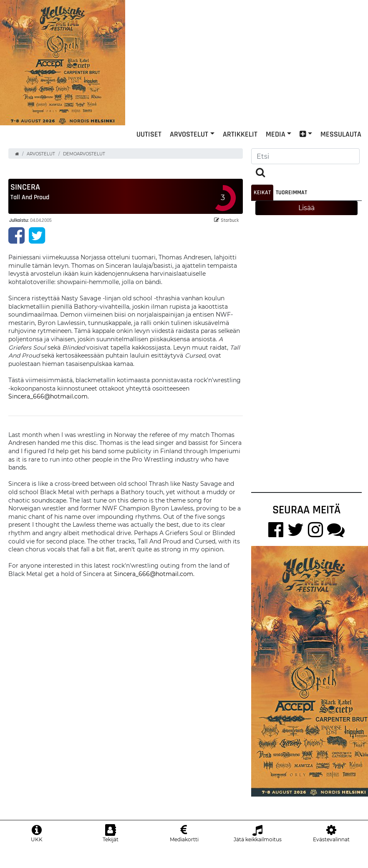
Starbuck (226, 226)
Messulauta (341, 148)
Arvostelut (189, 148)
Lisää (306, 214)
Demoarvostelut (84, 160)
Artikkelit (240, 148)
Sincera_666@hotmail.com (48, 403)
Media (276, 148)
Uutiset (149, 148)
